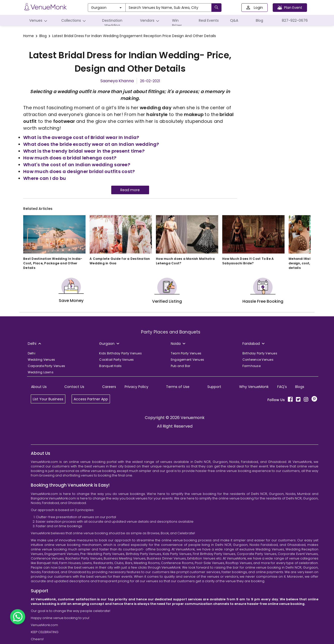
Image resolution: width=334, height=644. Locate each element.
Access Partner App (91, 399)
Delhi (32, 353)
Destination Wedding (112, 22)
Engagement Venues (187, 360)
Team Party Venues (186, 353)
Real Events (209, 20)
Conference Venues (258, 360)
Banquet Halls (110, 366)
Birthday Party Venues (260, 353)
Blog (259, 20)
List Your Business (48, 399)
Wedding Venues (41, 360)
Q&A (234, 20)
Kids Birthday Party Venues (120, 353)
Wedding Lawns (41, 372)
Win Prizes (177, 23)
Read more (130, 190)
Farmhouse (252, 366)
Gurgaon (106, 8)
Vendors (150, 21)
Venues (39, 21)
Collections (74, 21)
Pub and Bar (181, 366)
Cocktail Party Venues (116, 360)
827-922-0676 (295, 20)
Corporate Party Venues (47, 366)
